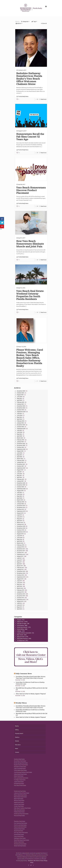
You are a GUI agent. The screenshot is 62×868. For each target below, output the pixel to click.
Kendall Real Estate (19, 784)
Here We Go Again (22, 624)
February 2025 (21, 402)
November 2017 (21, 551)
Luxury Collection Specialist (24, 633)
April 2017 (20, 564)
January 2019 (20, 524)
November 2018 (21, 528)
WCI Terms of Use (38, 861)
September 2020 (21, 489)
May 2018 (19, 539)
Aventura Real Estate (19, 759)
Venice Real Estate (19, 836)
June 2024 (20, 415)
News (17, 749)
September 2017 (21, 554)
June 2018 (20, 538)
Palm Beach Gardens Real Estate (22, 808)
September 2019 (21, 511)
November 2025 (21, 391)
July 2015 (19, 603)
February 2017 (21, 568)
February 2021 (21, 479)
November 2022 (21, 445)
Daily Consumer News (24, 674)
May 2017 (19, 562)
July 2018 (19, 536)
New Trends (20, 635)
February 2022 (21, 460)
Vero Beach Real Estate (20, 785)
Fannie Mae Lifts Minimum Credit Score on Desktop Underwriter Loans (30, 683)
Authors (19, 23)
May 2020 (19, 496)
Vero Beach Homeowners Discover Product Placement (31, 190)
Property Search (19, 733)
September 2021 (21, 468)
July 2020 (19, 492)
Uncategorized (21, 640)
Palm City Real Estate (19, 810)
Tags (34, 22)
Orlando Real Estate (19, 804)
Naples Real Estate (19, 802)
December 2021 (21, 464)
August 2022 (20, 451)
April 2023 (20, 436)
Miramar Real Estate (19, 801)
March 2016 (20, 588)
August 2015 (20, 601)
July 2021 (19, 472)
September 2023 (21, 429)
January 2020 (20, 504)
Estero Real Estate (19, 776)
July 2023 (19, 430)
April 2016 (20, 586)
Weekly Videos (21, 703)
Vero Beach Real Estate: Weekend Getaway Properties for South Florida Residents (30, 295)
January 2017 (20, 569)
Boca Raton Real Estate (20, 761)
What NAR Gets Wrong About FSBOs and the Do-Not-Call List (31, 689)
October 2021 (20, 466)
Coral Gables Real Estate (20, 770)
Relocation (18, 745)
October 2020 (20, 487)
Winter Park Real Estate (20, 846)
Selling (17, 730)
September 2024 (21, 412)
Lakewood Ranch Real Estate (22, 793)
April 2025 (20, 400)
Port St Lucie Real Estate (20, 825)
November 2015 (21, 596)
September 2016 (21, 577)
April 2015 (20, 609)
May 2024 (19, 417)
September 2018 (21, 532)
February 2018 (21, 545)
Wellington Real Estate (20, 838)
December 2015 (21, 594)
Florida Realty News (23, 96)
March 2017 (20, 566)
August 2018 (20, 534)
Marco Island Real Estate (20, 795)
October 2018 (20, 530)
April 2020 (20, 498)
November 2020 (21, 485)
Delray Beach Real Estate (20, 774)
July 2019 (19, 515)
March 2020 (20, 500)
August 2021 (20, 470)
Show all (44, 23)
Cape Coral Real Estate (20, 769)
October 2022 (20, 447)
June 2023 (20, 432)
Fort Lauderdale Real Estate (21, 778)
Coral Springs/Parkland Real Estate (23, 772)
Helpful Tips (20, 622)
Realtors (17, 737)
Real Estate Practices (22, 639)
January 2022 (20, 462)
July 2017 (19, 558)
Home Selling (20, 629)
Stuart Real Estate (19, 831)
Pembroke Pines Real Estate (21, 814)
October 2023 (20, 427)
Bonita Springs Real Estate (21, 763)
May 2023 (19, 434)
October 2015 (20, 598)
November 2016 (21, 573)
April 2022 (20, 457)
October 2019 (20, 509)
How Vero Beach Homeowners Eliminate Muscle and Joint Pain (30, 244)
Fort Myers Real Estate (20, 780)
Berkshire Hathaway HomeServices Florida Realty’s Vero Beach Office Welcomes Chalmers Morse (29, 79)
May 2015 (19, 607)
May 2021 (19, 476)
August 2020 (20, 491)
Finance (19, 620)
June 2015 (20, 605)
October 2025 (20, 393)
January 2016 (20, 592)
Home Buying (20, 625)
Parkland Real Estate (19, 812)
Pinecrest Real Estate (19, 816)
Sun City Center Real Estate (21, 833)
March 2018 (20, 543)
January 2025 (20, 404)
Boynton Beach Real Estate (21, 765)
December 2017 (21, 549)
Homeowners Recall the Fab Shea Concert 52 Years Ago (30, 137)
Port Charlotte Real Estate (21, 823)
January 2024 (20, 423)
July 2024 (19, 414)
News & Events (21, 637)
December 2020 (21, 483)
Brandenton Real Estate (20, 767)
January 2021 (20, 481)
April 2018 (20, 541)
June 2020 (20, 494)
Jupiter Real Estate (19, 782)
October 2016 (20, 575)
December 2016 (21, 571)
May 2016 (19, 584)
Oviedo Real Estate (19, 806)
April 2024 (20, 419)
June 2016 (20, 583)
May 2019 (19, 519)
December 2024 (21, 406)
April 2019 (20, 521)
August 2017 (20, 556)
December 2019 (21, 506)
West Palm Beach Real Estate (22, 840)
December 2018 (21, 526)
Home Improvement (22, 627)
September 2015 (21, 600)
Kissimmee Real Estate (20, 791)
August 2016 (20, 579)
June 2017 (20, 560)
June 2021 (20, 474)
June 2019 (20, 517)
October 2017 (20, 553)
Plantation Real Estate (20, 821)
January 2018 (20, 547)
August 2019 (20, 513)
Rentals (17, 741)
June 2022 (20, 453)
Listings (19, 631)
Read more (44, 99)
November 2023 (21, 425)
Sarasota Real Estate (19, 829)
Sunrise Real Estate (19, 834)
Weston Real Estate (19, 842)
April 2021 (20, 477)
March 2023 (20, 438)
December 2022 (21, 444)
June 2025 (20, 397)
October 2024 (20, 410)
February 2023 (21, 440)
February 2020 (21, 502)
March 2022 (20, 459)
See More (30, 861)
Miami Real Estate (19, 799)
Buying (17, 726)
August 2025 (20, 395)
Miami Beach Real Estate (20, 797)
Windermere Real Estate (20, 844)
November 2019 (21, 507)
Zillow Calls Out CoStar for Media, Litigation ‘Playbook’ (31, 694)
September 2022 (21, 449)
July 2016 (19, 581)
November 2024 (21, 408)
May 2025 (19, 398)
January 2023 (20, 442)
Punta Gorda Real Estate (20, 827)
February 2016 (21, 590)
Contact (17, 752)
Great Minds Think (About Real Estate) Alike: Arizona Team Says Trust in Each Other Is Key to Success (31, 677)
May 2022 (19, 455)
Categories (25, 22)
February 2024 (21, 421)
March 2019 (20, 522)
